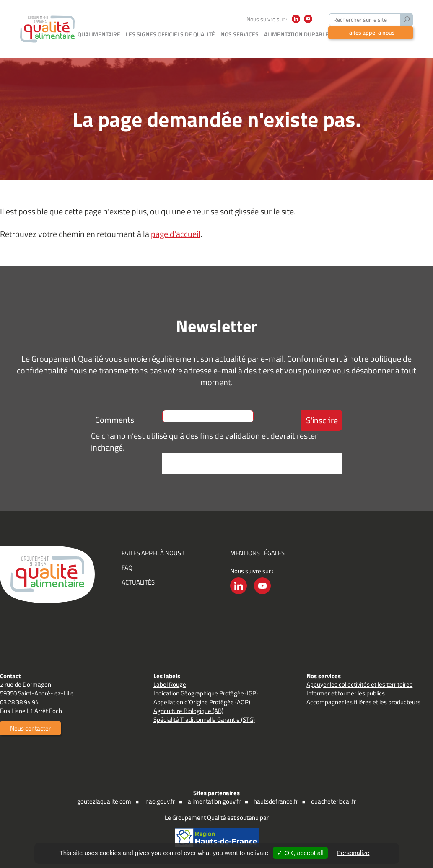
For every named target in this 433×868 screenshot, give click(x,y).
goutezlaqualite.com (104, 801)
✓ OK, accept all (300, 853)
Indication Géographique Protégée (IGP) (206, 693)
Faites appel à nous (371, 32)
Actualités (138, 582)
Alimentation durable (296, 34)
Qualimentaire (99, 34)
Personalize (353, 853)
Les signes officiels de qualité (170, 34)
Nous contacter (30, 728)
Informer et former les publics (346, 693)
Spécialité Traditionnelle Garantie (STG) (204, 720)
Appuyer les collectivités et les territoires (359, 684)
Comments (115, 420)
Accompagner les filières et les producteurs (363, 702)
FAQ (127, 568)
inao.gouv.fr (159, 801)
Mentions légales (257, 553)
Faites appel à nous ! (153, 553)
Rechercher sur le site (360, 19)
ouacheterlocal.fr (333, 801)
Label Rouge (170, 684)
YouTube (308, 23)
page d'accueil (176, 234)
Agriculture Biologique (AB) (188, 711)
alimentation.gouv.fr (214, 801)
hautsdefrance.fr (276, 801)
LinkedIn (296, 23)
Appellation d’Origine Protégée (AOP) (202, 702)
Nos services (240, 34)
